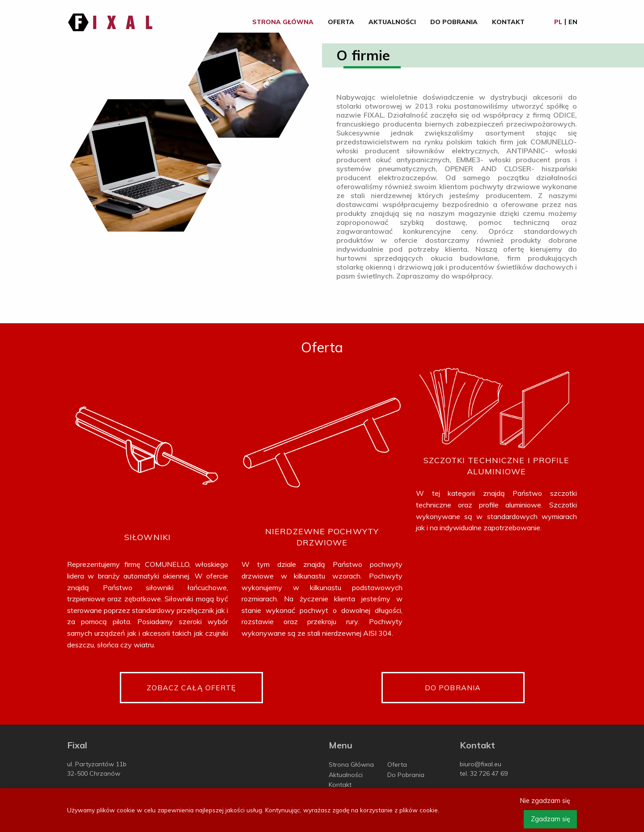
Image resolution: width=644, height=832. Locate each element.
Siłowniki (148, 537)
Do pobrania (453, 688)
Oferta (341, 22)
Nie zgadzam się (545, 801)
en (573, 22)
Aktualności (392, 22)
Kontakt (508, 22)
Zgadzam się (551, 819)
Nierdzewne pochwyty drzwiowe (322, 537)
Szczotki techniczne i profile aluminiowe (497, 466)
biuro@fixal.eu (481, 764)
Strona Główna (283, 22)
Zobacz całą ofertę (191, 688)
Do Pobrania (454, 22)
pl (558, 22)
